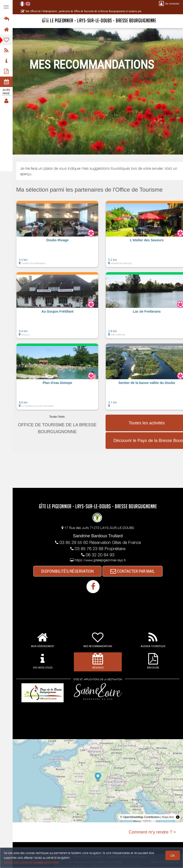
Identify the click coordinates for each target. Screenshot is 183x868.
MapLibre (168, 817)
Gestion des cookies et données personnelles (31, 862)
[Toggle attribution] (178, 817)
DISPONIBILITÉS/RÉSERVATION (67, 571)
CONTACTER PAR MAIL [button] (132, 571)
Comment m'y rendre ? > (152, 832)
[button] (57, 236)
